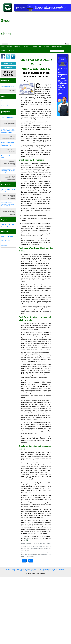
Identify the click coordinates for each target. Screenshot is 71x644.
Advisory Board (52, 571)
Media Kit (4, 51)
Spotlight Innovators (57, 47)
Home (3, 47)
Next (31, 561)
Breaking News (47, 569)
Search (67, 51)
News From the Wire (36, 569)
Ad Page (46, 47)
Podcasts (61, 569)
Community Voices (31, 571)
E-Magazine (26, 47)
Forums (9, 47)
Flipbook (26, 569)
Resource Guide (37, 47)
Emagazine (20, 569)
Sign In (67, 44)
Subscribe (5, 44)
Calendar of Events (19, 571)
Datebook (17, 47)
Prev (24, 561)
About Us (12, 51)
